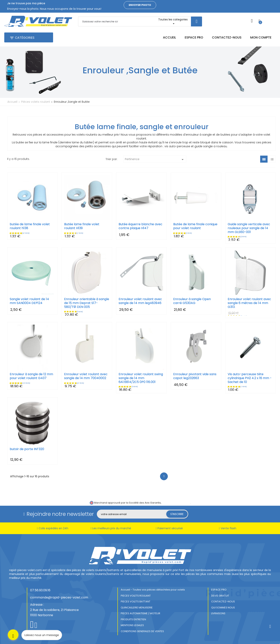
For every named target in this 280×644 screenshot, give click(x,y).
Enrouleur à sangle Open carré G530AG (192, 301)
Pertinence (155, 159)
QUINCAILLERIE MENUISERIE (137, 608)
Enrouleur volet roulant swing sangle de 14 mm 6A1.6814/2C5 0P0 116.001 (141, 378)
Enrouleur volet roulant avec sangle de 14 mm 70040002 (86, 376)
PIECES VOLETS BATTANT (136, 602)
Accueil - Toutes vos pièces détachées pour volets (153, 590)
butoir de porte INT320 (27, 449)
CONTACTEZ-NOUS (223, 602)
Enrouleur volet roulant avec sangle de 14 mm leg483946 (140, 301)
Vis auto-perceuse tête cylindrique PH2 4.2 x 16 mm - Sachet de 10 (250, 378)
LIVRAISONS (218, 613)
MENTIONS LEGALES (132, 625)
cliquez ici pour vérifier (176, 503)
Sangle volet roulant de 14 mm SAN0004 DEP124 (29, 301)
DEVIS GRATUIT (220, 596)
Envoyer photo (140, 5)
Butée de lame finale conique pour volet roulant (195, 226)
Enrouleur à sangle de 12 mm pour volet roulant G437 (31, 376)
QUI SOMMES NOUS (223, 608)
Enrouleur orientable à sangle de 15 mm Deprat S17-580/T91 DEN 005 (87, 303)
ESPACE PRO (219, 590)
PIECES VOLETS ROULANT (136, 596)
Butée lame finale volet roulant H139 (82, 226)
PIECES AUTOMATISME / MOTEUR (140, 613)
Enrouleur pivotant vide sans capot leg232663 (195, 376)
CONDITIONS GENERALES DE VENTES (142, 631)
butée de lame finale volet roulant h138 (30, 226)
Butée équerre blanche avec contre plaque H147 (140, 226)
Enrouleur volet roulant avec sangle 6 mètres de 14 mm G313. (249, 303)
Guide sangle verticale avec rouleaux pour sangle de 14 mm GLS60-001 (249, 228)
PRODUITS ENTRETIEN (133, 619)
